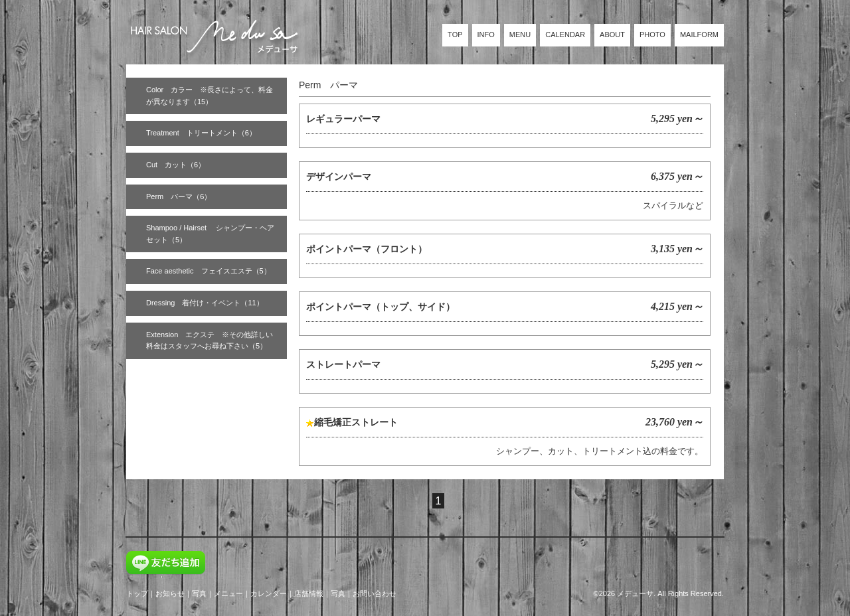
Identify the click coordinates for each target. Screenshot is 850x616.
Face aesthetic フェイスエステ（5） (209, 271)
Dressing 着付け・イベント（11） (205, 303)
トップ (137, 593)
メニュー (228, 593)
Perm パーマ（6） (179, 196)
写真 (199, 593)
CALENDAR (565, 35)
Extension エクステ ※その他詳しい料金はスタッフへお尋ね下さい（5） (210, 341)
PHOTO (652, 35)
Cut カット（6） (176, 165)
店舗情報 (309, 593)
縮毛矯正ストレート (356, 422)
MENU (520, 35)
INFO (486, 35)
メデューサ (635, 593)
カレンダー (269, 593)
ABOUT (612, 35)
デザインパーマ (339, 177)
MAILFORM (699, 35)
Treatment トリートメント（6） (201, 133)
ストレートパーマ (343, 364)
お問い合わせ (375, 593)
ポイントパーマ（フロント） (367, 249)
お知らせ (170, 593)
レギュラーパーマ (343, 119)
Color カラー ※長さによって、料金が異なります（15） (210, 96)
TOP (455, 35)
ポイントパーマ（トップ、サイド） (381, 307)
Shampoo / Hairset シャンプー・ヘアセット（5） (210, 234)
